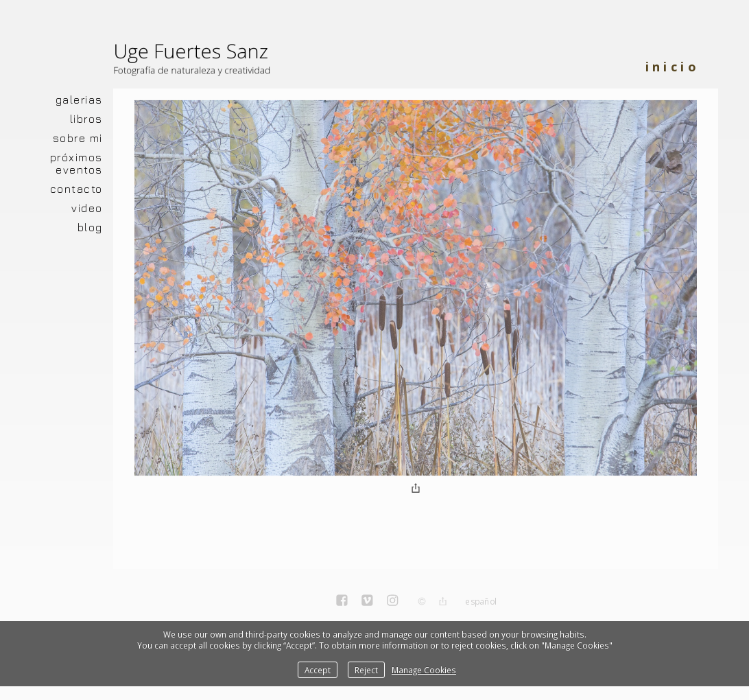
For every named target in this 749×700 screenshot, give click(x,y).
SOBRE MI (78, 138)
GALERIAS (79, 100)
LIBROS (86, 119)
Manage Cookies (424, 670)
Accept (318, 670)
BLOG (90, 227)
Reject (366, 670)
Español (480, 602)
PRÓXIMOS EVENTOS (76, 163)
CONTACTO (76, 189)
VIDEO (87, 208)
